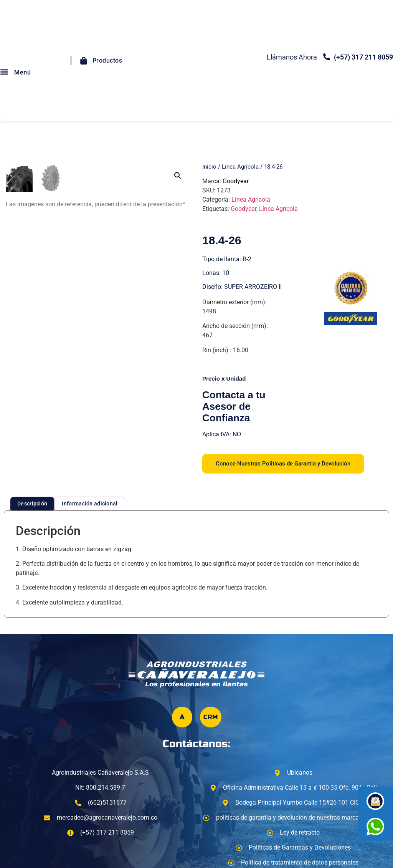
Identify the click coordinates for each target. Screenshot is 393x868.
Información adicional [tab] (90, 504)
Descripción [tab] (32, 504)
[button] (178, 176)
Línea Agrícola (240, 167)
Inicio (209, 167)
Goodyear (236, 181)
